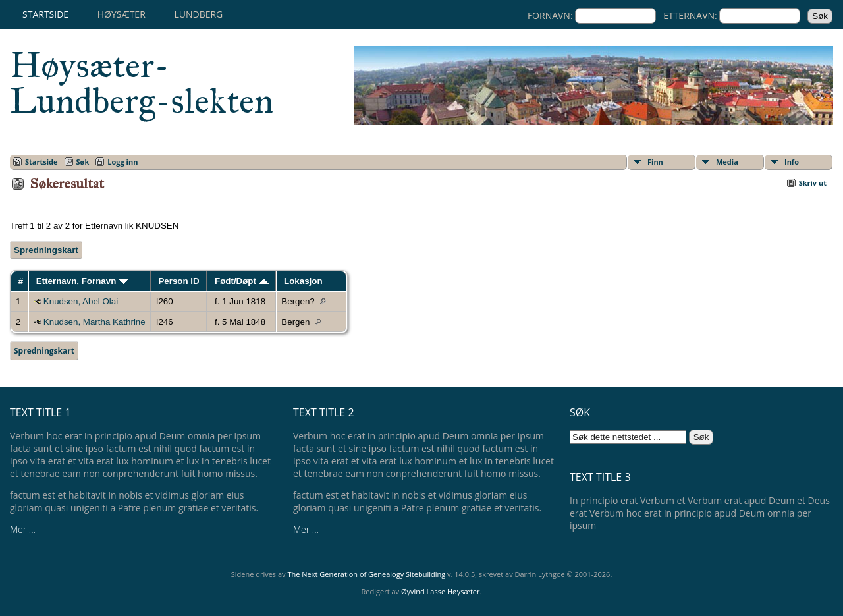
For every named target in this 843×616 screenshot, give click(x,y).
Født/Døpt (242, 281)
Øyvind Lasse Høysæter (441, 591)
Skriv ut (813, 183)
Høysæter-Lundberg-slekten (142, 83)
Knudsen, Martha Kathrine (95, 322)
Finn (655, 162)
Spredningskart (46, 250)
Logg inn (122, 162)
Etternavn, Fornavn (82, 281)
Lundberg (198, 14)
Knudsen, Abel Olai (81, 301)
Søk (83, 162)
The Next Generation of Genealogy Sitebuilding (366, 574)
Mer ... (23, 529)
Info (792, 162)
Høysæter (122, 14)
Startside (45, 14)
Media (727, 162)
